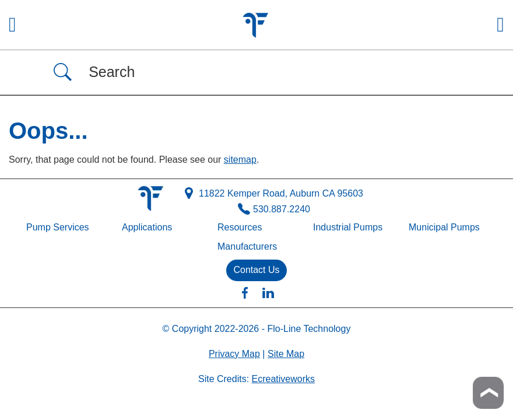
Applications (147, 227)
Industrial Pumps (348, 227)
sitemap (240, 160)
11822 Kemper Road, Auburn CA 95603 (274, 194)
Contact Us (256, 270)
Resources (240, 227)
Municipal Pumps (444, 227)
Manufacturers (247, 246)
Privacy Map (234, 354)
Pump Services (58, 227)
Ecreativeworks (283, 379)
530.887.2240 (274, 210)
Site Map (286, 354)
